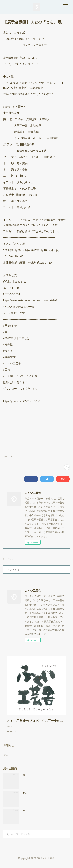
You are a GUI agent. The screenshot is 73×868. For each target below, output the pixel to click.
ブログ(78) (8, 456)
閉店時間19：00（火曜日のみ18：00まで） (27, 759)
